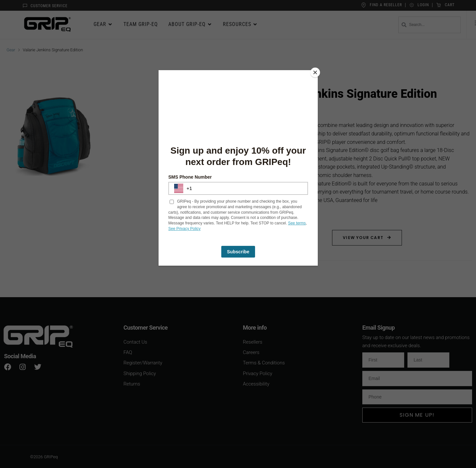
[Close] (316, 72)
